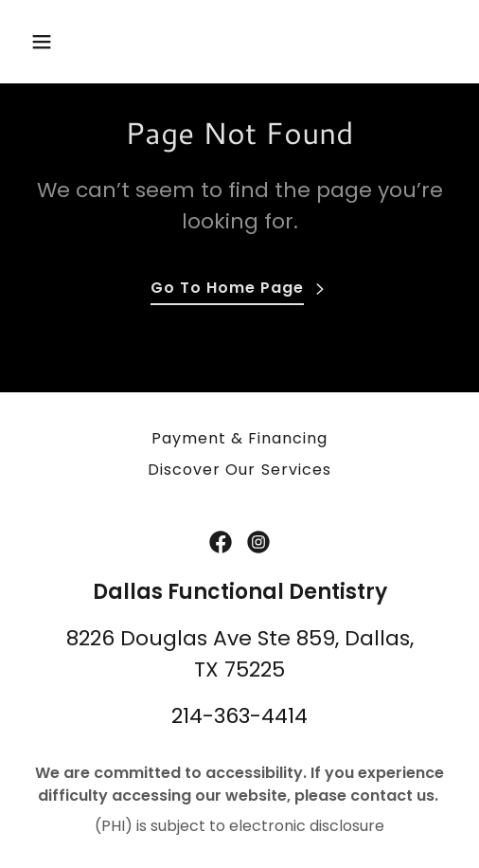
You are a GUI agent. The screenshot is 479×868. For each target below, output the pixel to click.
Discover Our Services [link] (239, 470)
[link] (221, 542)
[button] (55, 42)
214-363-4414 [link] (239, 716)
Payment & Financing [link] (239, 438)
